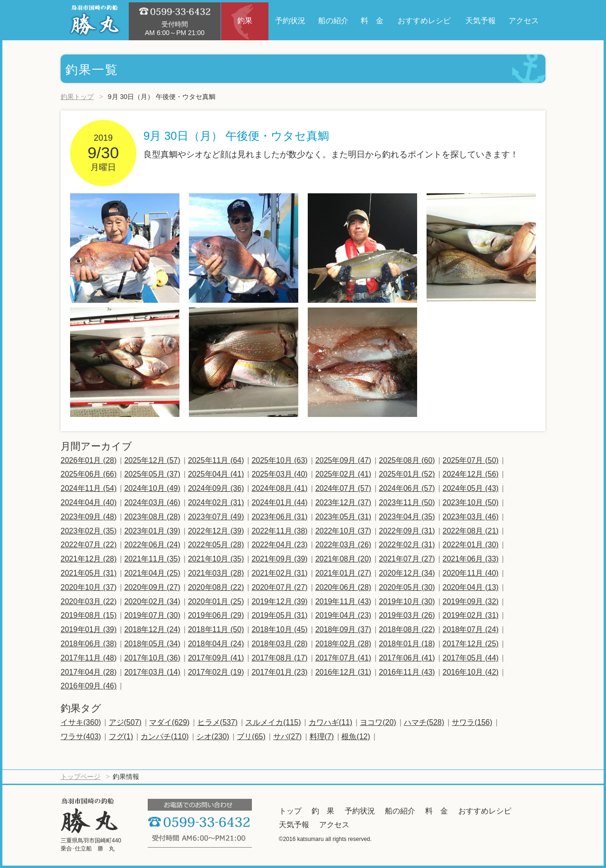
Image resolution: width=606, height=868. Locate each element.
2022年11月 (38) (279, 531)
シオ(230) (213, 737)
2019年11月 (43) (343, 601)
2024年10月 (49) (152, 488)
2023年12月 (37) (343, 502)
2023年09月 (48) (89, 517)
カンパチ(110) (165, 737)
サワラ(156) (472, 722)
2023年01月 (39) (152, 531)
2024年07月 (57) (343, 488)
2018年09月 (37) (343, 629)
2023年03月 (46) (471, 517)
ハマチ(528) (424, 722)
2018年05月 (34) (152, 644)
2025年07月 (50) (471, 460)
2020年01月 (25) (216, 601)
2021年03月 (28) (216, 573)
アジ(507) (125, 722)
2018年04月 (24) (216, 644)
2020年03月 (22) (89, 601)
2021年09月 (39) (279, 559)
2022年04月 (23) (279, 545)
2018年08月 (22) (407, 629)
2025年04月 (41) (216, 474)
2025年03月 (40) (279, 474)
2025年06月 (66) (89, 474)
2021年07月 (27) (407, 559)
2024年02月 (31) (216, 502)
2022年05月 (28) (216, 545)
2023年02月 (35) (89, 531)
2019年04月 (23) (343, 615)
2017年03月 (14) (152, 672)
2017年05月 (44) (471, 658)
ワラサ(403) (81, 737)
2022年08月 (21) (471, 531)
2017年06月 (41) (407, 658)
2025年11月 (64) (216, 460)
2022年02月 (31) (407, 545)
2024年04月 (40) (89, 502)
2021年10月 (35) (216, 559)
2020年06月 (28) (343, 587)
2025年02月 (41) (343, 474)
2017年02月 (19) (216, 672)
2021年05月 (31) (89, 573)
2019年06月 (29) (216, 615)
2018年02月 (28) (343, 644)
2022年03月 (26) (343, 545)
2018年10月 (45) (279, 629)
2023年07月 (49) (216, 517)
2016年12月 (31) (343, 672)
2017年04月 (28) (89, 672)
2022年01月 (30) (471, 545)
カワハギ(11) (330, 722)
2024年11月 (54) (89, 488)
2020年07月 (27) (279, 587)
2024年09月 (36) (216, 488)
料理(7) (322, 737)
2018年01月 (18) (407, 644)
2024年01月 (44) (279, 502)
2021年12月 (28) (89, 559)
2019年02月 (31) (471, 615)
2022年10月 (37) (343, 531)
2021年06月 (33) (471, 559)
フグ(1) (121, 737)
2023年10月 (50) (471, 502)
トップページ (80, 777)
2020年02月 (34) (152, 601)
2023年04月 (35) (407, 517)
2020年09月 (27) (152, 587)
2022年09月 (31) (407, 531)
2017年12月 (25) (471, 644)
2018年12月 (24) (152, 629)
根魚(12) (356, 737)
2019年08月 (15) (89, 615)
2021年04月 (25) (152, 573)
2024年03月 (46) (152, 502)
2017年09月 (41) (216, 658)
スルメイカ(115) (273, 722)
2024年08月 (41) (279, 488)
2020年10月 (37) (89, 587)
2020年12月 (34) (407, 573)
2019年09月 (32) (471, 601)
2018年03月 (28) (279, 644)
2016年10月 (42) (471, 672)
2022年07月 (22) (89, 545)
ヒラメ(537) (218, 722)
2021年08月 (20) (343, 559)
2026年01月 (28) (89, 460)
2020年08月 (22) (216, 587)
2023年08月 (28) (152, 517)
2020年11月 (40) (471, 573)
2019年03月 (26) (407, 615)
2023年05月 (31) (343, 517)
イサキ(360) (81, 722)
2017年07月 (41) (343, 658)
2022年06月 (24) (152, 545)
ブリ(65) (251, 737)
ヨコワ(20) (378, 722)
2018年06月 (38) (89, 644)
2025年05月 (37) (152, 474)
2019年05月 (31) (279, 615)
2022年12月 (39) (216, 531)
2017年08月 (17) (279, 658)
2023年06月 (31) (279, 517)
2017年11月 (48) (89, 658)
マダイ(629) (169, 722)
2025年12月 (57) (152, 460)
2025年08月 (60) (407, 460)
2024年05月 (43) (471, 488)
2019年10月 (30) (407, 601)
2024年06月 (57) (407, 488)
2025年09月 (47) (343, 460)
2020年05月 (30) (407, 587)
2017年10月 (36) (152, 658)
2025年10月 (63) (279, 460)
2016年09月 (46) (89, 686)
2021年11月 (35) (152, 559)
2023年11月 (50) (407, 502)
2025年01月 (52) (407, 474)
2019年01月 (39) (89, 629)
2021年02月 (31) (279, 573)
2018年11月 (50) (216, 629)
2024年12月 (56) (471, 474)
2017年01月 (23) (279, 672)
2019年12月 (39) (279, 601)
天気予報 (294, 825)
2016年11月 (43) (407, 672)
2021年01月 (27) (343, 573)
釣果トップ (77, 97)
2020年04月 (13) (471, 587)
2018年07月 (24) (471, 629)
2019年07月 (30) (152, 615)
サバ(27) (287, 737)
